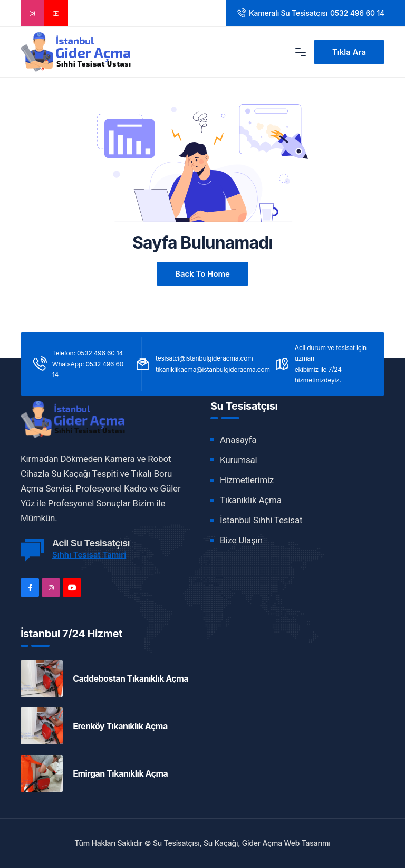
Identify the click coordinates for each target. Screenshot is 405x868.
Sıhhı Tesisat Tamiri (89, 555)
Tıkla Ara (349, 52)
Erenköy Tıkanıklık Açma (120, 726)
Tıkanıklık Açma (251, 500)
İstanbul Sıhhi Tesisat (261, 520)
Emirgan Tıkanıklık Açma (120, 773)
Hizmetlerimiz (247, 480)
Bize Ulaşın (241, 540)
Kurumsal (238, 460)
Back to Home (202, 274)
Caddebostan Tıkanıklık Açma (131, 678)
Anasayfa (238, 440)
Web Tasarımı (307, 843)
